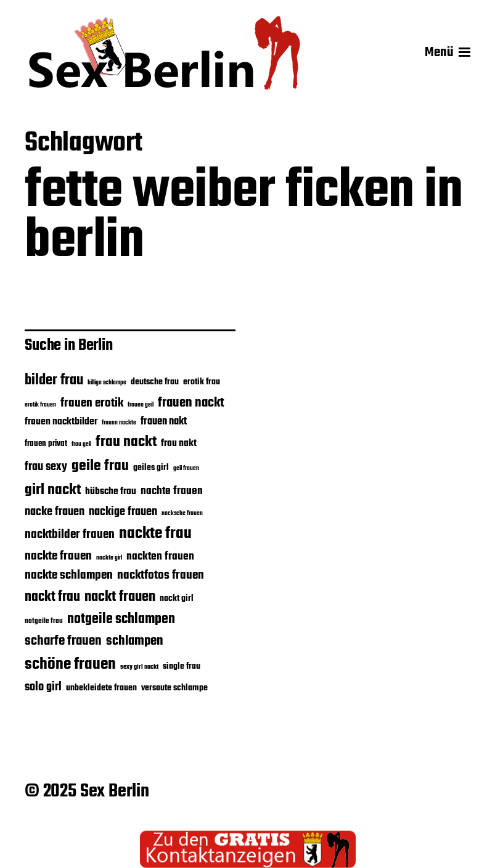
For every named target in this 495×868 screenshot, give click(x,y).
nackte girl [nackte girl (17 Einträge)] (109, 558)
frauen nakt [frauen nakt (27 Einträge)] (164, 422)
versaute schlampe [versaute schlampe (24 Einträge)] (174, 688)
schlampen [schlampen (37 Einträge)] (135, 641)
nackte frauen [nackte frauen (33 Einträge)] (58, 556)
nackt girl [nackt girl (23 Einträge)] (177, 598)
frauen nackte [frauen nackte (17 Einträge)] (119, 423)
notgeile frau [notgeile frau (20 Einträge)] (44, 621)
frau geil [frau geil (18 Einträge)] (81, 444)
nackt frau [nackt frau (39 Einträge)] (52, 597)
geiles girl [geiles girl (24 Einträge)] (151, 468)
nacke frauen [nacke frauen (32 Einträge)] (55, 512)
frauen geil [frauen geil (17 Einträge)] (141, 405)
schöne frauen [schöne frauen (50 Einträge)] (70, 664)
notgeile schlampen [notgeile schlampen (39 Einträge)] (121, 619)
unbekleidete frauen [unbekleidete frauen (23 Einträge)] (101, 688)
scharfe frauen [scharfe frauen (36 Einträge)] (63, 641)
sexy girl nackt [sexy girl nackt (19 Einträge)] (139, 667)
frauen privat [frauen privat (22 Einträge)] (46, 444)
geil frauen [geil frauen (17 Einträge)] (186, 469)
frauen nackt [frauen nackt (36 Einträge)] (191, 403)
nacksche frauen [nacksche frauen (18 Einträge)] (182, 513)
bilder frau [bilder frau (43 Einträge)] (54, 381)
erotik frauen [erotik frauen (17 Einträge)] (40, 405)
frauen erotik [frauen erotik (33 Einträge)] (92, 403)
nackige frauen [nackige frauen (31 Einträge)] (123, 512)
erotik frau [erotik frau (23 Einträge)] (202, 382)
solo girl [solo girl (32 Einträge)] (43, 687)
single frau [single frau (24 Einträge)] (182, 666)
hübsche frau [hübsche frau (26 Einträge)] (111, 491)
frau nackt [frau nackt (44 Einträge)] (126, 442)
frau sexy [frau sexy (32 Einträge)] (46, 467)
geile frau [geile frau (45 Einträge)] (100, 466)
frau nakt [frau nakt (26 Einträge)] (179, 443)
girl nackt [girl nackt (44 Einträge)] (53, 490)
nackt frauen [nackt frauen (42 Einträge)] (120, 597)
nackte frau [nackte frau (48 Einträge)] (155, 534)
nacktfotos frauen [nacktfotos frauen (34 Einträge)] (161, 576)
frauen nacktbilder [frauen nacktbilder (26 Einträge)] (61, 422)
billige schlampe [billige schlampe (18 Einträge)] (107, 382)
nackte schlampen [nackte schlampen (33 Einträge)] (69, 575)
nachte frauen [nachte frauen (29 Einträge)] (172, 491)
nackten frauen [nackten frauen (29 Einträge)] (160, 556)
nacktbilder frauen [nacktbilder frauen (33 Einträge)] (70, 535)
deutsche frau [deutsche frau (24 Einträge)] (155, 382)
